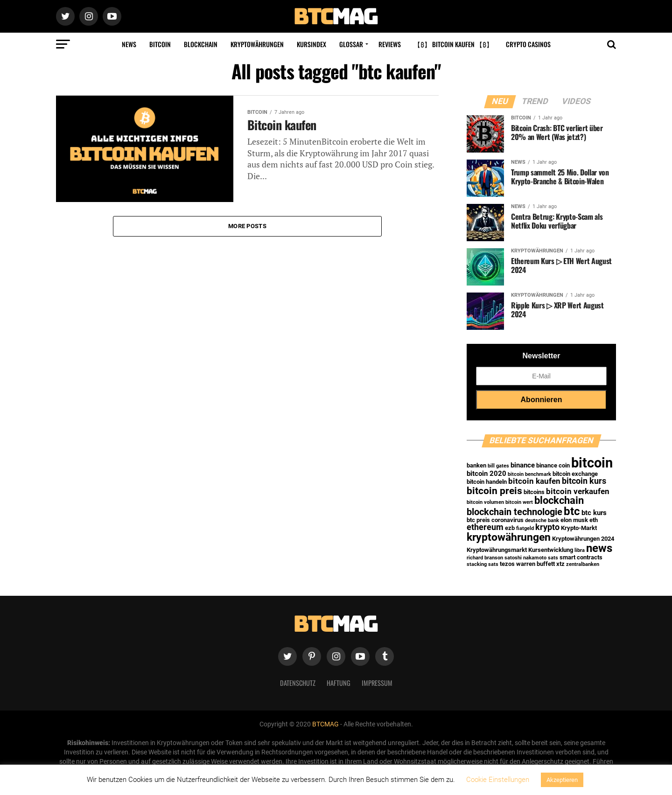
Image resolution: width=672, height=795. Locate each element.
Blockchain (201, 44)
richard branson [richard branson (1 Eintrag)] (485, 558)
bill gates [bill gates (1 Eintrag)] (498, 466)
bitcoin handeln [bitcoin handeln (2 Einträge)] (487, 482)
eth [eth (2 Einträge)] (594, 520)
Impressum (377, 683)
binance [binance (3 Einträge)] (523, 465)
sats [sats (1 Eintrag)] (553, 558)
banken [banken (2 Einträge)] (476, 465)
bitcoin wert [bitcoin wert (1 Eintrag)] (519, 502)
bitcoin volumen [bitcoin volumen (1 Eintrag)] (485, 502)
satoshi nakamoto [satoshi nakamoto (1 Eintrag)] (525, 558)
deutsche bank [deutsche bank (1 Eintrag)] (542, 520)
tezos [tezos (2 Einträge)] (507, 564)
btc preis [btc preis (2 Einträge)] (478, 520)
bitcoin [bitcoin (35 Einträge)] (592, 463)
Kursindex (311, 44)
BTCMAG (325, 724)
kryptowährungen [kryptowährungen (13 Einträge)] (509, 537)
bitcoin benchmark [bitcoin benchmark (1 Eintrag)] (529, 474)
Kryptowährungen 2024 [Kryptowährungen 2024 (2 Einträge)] (583, 539)
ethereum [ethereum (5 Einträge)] (485, 527)
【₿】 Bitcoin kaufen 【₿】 (453, 44)
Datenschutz (298, 683)
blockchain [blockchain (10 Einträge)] (559, 500)
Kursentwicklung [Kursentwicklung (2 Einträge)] (551, 550)
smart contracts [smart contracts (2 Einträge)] (581, 557)
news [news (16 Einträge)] (599, 548)
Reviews (390, 44)
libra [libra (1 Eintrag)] (580, 550)
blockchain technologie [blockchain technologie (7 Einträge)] (514, 512)
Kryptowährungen (257, 44)
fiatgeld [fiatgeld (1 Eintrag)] (525, 528)
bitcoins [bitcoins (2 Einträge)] (534, 492)
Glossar (351, 44)
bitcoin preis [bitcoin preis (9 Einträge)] (494, 491)
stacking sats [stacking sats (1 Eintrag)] (483, 564)
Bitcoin (160, 44)
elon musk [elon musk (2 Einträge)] (574, 520)
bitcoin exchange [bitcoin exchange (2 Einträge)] (575, 474)
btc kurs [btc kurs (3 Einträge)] (594, 513)
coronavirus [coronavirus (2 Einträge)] (507, 520)
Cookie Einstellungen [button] (498, 780)
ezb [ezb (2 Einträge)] (510, 528)
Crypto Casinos (528, 44)
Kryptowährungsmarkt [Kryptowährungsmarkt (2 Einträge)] (497, 550)
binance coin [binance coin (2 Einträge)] (553, 465)
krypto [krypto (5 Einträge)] (547, 527)
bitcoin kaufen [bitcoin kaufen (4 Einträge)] (534, 481)
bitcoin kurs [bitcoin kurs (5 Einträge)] (584, 481)
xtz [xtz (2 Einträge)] (560, 564)
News (129, 44)
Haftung (339, 683)
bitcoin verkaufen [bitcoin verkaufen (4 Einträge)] (578, 492)
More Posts (247, 226)
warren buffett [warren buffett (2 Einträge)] (535, 564)
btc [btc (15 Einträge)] (572, 511)
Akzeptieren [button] (562, 780)
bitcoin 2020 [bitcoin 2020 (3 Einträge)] (486, 474)
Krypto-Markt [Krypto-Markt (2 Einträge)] (579, 528)
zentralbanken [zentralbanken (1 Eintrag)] (583, 564)
